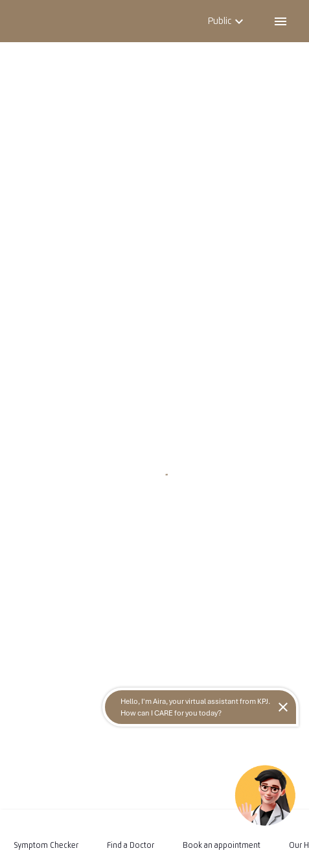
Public (227, 21)
